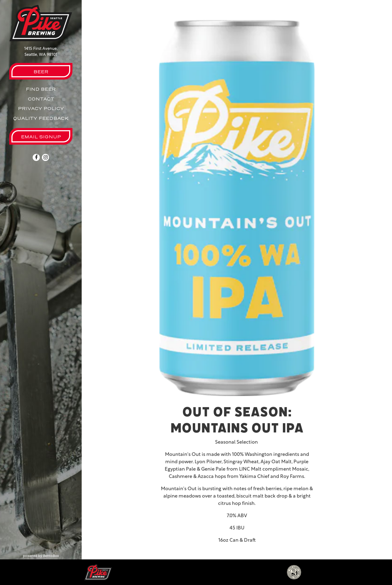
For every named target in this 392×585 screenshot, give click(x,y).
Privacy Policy (41, 108)
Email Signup (41, 137)
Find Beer (41, 89)
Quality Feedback (41, 118)
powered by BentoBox (52, 556)
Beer (41, 72)
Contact (41, 99)
